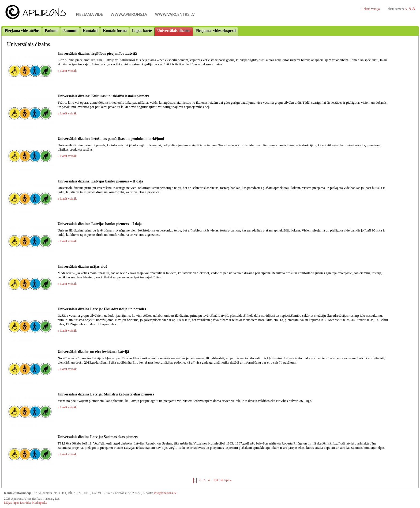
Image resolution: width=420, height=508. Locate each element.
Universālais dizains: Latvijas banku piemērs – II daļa (100, 181)
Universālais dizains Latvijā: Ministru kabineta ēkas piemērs (106, 394)
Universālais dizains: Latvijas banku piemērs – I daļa (100, 224)
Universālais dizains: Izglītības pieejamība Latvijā (97, 53)
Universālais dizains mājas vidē (82, 266)
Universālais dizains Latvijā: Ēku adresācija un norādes (102, 309)
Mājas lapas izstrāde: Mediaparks (25, 503)
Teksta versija (371, 9)
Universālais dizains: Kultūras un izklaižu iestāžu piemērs (103, 96)
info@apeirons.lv (165, 493)
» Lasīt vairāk (67, 71)
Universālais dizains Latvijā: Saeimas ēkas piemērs (98, 437)
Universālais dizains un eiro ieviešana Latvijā (93, 352)
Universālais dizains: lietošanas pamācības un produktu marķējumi (111, 139)
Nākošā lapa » (223, 480)
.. (212, 480)
